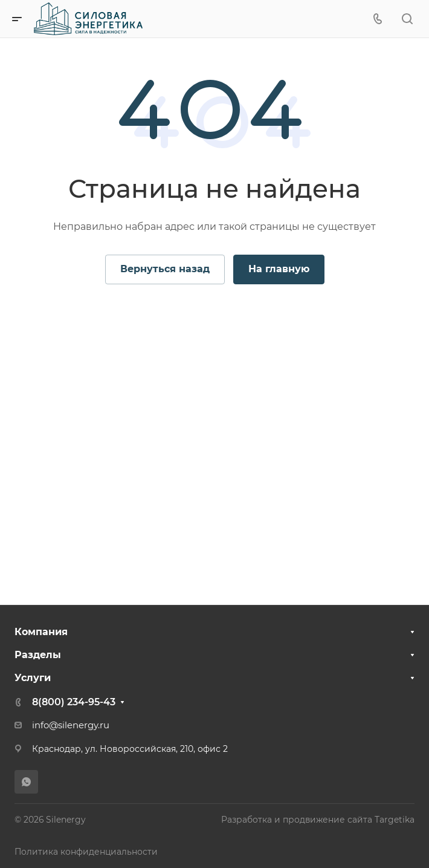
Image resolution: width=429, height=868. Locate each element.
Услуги (33, 678)
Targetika (395, 820)
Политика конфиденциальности (86, 852)
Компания (41, 632)
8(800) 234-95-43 (74, 702)
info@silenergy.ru (71, 725)
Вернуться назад (165, 269)
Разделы (38, 655)
